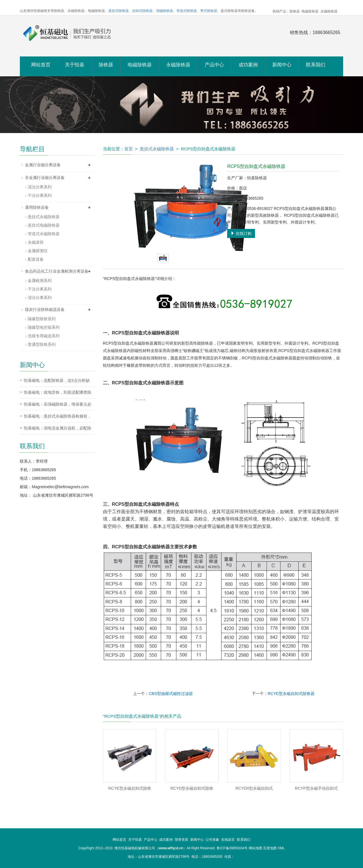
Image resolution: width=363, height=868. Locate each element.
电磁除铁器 (140, 65)
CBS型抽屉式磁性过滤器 (171, 694)
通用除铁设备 (37, 207)
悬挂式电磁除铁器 (44, 225)
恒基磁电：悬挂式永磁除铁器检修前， (58, 416)
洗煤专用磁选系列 (44, 336)
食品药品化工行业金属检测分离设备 (57, 271)
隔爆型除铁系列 (42, 319)
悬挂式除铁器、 (120, 11)
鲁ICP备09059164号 (232, 848)
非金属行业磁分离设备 (45, 178)
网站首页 (41, 65)
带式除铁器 (209, 11)
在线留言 (228, 840)
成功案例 (248, 65)
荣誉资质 (181, 840)
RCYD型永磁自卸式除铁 (192, 788)
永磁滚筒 (36, 242)
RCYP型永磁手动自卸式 (316, 788)
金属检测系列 (40, 281)
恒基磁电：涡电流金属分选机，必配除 (58, 428)
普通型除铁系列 (42, 344)
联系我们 (316, 65)
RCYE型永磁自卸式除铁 (130, 788)
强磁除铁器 (164, 11)
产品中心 (214, 65)
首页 (128, 149)
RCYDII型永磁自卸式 (254, 788)
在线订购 (241, 233)
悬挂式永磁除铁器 (157, 149)
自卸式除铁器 (142, 11)
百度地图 (270, 848)
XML (281, 848)
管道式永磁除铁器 (44, 234)
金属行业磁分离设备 (43, 165)
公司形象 (212, 840)
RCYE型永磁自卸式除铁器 (291, 694)
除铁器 (106, 65)
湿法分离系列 (40, 187)
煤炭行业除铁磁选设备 (45, 309)
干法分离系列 (40, 195)
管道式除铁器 (187, 11)
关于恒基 (75, 65)
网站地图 (256, 848)
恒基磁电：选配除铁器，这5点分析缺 (57, 380)
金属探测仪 (38, 251)
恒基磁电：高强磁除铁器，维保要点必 (58, 404)
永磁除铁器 (178, 65)
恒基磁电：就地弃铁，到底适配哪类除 (58, 392)
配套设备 (36, 259)
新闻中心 (282, 65)
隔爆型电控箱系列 (44, 327)
